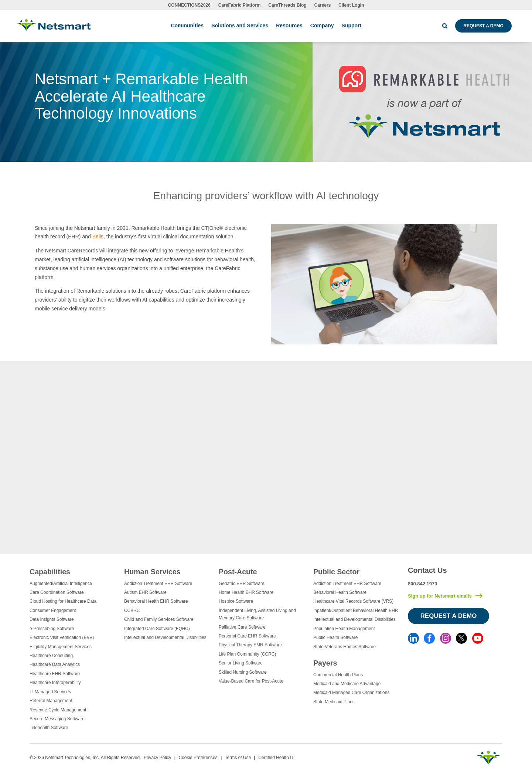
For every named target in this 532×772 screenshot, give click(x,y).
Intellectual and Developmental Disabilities (165, 637)
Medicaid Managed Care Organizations (351, 693)
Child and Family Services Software (159, 619)
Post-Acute (238, 572)
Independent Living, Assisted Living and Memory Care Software (257, 614)
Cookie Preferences (198, 758)
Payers (325, 663)
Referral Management (51, 701)
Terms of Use (238, 758)
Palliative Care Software (242, 627)
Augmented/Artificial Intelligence (61, 584)
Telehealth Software (49, 728)
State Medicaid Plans (334, 702)
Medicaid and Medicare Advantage (347, 684)
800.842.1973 (423, 584)
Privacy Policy (158, 758)
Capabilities (50, 572)
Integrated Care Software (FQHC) (157, 629)
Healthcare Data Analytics (55, 664)
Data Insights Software (52, 619)
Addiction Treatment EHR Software (158, 584)
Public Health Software (335, 637)
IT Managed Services (50, 692)
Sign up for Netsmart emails (440, 596)
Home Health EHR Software (246, 592)
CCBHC (132, 611)
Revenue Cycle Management (58, 710)
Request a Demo (483, 26)
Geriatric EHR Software (242, 584)
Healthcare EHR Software (55, 674)
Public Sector (336, 572)
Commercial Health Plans (338, 675)
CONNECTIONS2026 (189, 5)
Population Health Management (344, 629)
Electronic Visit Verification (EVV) (62, 637)
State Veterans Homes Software (345, 647)
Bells (98, 237)
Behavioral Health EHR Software (156, 601)
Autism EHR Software (145, 592)
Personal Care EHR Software (247, 636)
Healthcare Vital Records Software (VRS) (353, 601)
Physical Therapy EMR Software (250, 645)
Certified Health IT (276, 758)
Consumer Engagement (53, 611)
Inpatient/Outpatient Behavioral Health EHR (356, 611)
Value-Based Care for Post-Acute (251, 681)
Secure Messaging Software (57, 719)
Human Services (152, 572)
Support (352, 25)
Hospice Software (236, 601)
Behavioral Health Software (340, 592)
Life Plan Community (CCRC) (247, 654)
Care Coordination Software (57, 592)
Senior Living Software (241, 663)
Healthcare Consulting (51, 656)
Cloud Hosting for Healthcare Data (63, 601)
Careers (323, 5)
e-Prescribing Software (52, 629)
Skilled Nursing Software (243, 672)
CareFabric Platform (240, 5)
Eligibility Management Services (61, 647)
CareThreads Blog (287, 5)
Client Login (351, 5)
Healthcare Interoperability (55, 683)
